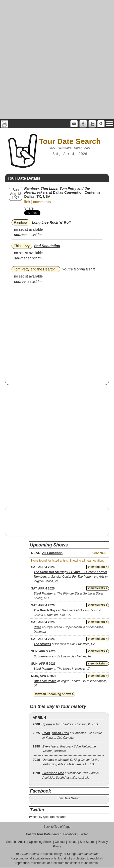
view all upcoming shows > (54, 694)
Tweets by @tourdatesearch (47, 817)
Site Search (88, 842)
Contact (60, 842)
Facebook (70, 834)
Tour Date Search (69, 798)
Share (29, 208)
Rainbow (21, 222)
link (27, 202)
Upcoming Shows (41, 842)
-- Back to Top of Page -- (57, 827)
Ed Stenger (70, 854)
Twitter (83, 834)
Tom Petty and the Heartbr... (36, 269)
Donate (72, 842)
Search (11, 842)
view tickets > (98, 567)
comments (42, 202)
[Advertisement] (57, 60)
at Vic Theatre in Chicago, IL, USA (70, 724)
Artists (22, 842)
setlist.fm (35, 235)
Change (99, 553)
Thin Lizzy (22, 246)
